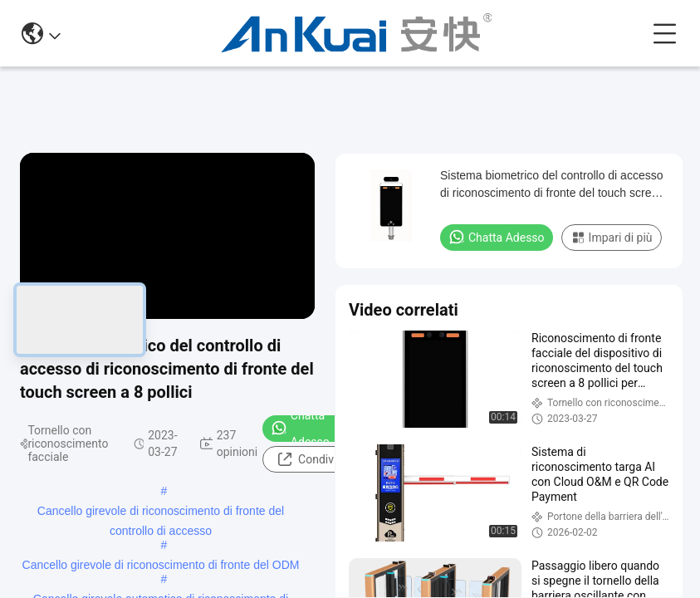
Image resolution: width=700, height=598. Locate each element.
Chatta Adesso (300, 429)
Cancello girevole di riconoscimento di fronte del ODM (161, 565)
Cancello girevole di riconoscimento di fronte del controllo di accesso (161, 512)
